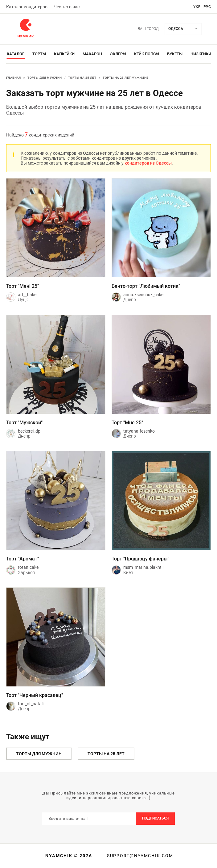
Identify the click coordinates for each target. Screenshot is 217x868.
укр (197, 7)
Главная (14, 78)
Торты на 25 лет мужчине (125, 78)
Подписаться (155, 818)
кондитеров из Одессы (148, 163)
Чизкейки (201, 54)
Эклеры (118, 54)
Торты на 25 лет (82, 78)
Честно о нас (67, 7)
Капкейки (64, 54)
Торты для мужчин (45, 78)
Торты (39, 54)
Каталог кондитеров (27, 7)
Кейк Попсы (147, 54)
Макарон (92, 54)
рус (207, 7)
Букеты (175, 54)
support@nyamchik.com (139, 856)
